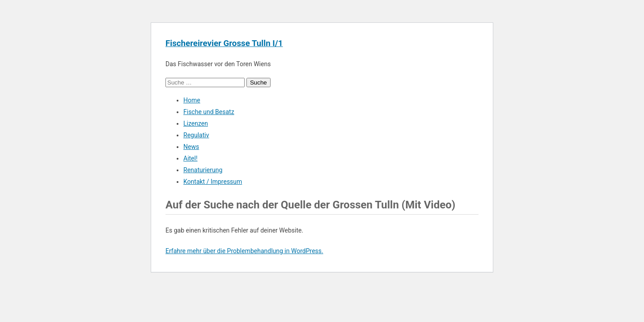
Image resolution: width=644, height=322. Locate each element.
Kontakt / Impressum (213, 182)
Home (192, 100)
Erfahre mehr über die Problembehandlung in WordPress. (244, 251)
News (191, 147)
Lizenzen (196, 123)
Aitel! (191, 158)
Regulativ (196, 135)
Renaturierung (203, 170)
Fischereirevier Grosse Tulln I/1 (224, 43)
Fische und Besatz (209, 112)
